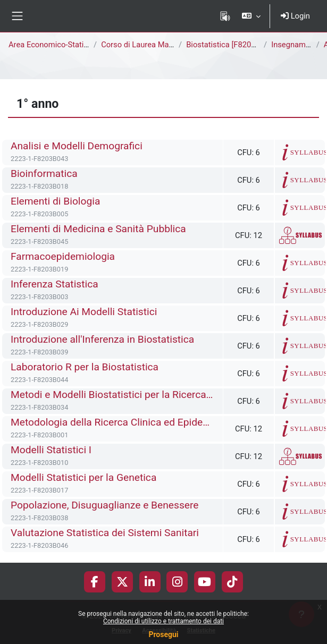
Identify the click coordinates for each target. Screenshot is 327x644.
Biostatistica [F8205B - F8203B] (241, 45)
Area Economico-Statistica (54, 45)
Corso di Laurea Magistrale (148, 45)
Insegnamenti (295, 45)
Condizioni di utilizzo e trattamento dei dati (163, 621)
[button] (251, 16)
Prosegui (163, 634)
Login (295, 16)
